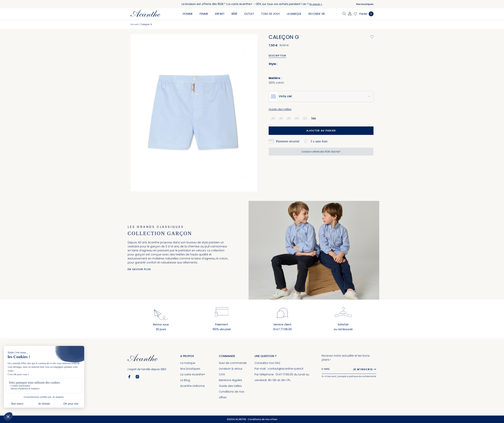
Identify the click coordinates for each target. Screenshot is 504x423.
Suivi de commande (233, 363)
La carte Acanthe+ (193, 374)
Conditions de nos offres (263, 419)
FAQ (277, 363)
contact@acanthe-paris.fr (286, 369)
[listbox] (295, 118)
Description (277, 56)
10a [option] (297, 118)
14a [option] (314, 118)
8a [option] (289, 118)
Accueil (134, 24)
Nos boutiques (365, 4)
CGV (222, 374)
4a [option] (273, 118)
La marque (188, 363)
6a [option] (281, 118)
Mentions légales (230, 380)
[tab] (279, 56)
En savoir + (316, 4)
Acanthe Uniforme (192, 386)
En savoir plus (139, 269)
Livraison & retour (231, 369)
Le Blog (185, 380)
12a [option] (305, 118)
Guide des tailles (280, 109)
